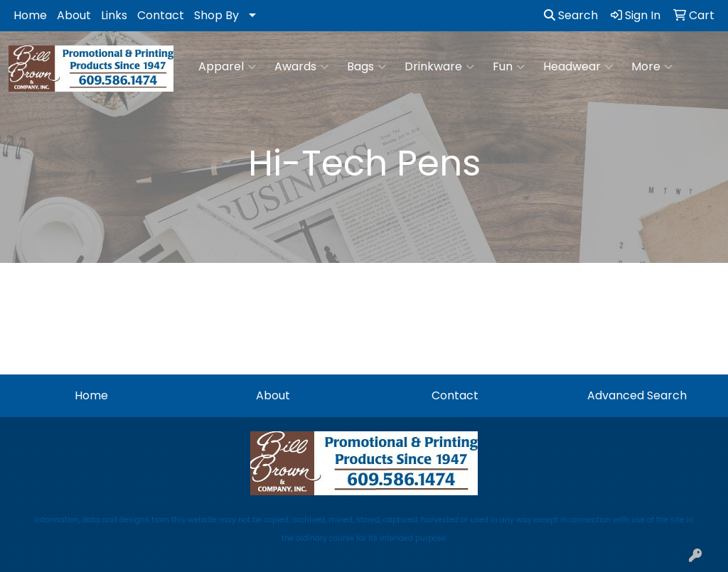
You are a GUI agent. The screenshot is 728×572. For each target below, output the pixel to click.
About (74, 15)
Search (571, 15)
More (652, 67)
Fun (509, 67)
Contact (161, 15)
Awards (301, 67)
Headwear (578, 67)
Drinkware (439, 67)
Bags (366, 67)
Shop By (216, 15)
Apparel (227, 67)
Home (30, 15)
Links (114, 15)
